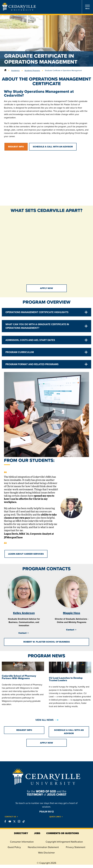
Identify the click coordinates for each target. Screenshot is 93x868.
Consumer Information (22, 842)
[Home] (5, 70)
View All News (44, 720)
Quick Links (55, 817)
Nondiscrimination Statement (43, 847)
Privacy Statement (76, 847)
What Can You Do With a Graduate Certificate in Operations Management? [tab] (37, 326)
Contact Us (10, 817)
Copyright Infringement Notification (64, 842)
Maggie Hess (72, 613)
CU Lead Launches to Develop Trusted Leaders (66, 679)
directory (21, 833)
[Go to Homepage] (19, 10)
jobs (37, 833)
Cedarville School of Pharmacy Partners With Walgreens (19, 677)
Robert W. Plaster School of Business (47, 642)
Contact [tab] (22, 633)
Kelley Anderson (24, 613)
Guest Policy (14, 847)
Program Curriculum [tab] (20, 352)
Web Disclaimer (46, 853)
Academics (15, 70)
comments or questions (63, 833)
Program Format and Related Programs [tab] (32, 364)
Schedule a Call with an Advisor (53, 147)
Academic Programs (32, 70)
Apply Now (46, 288)
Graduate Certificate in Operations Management (63, 70)
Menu (87, 7)
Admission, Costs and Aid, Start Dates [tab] (30, 340)
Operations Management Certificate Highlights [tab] (37, 312)
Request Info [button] (16, 147)
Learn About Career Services (26, 554)
